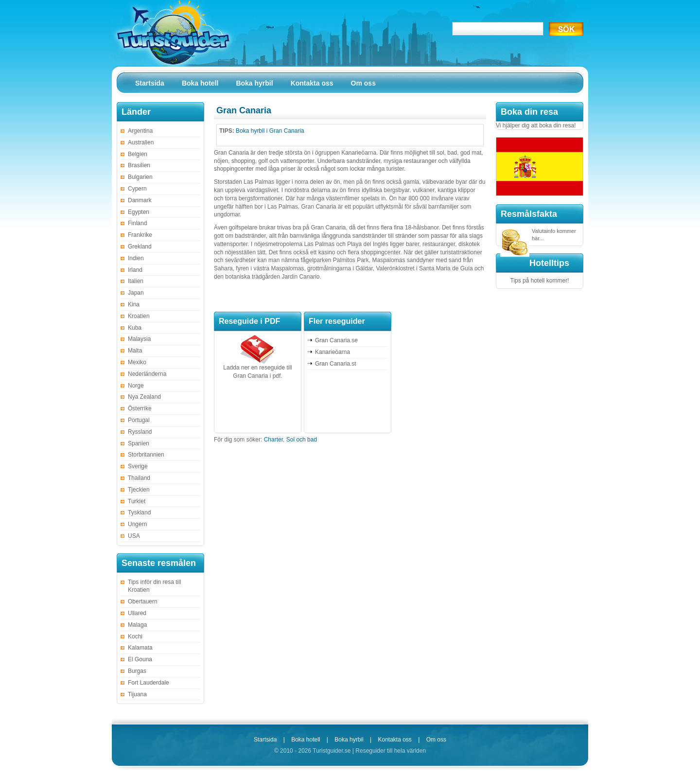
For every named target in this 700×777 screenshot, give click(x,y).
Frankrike (140, 235)
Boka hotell (306, 740)
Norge (136, 386)
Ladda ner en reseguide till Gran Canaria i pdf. (257, 369)
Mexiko (137, 362)
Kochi (135, 636)
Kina (134, 304)
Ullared (137, 613)
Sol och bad (302, 440)
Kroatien (139, 316)
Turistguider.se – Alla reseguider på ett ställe (173, 33)
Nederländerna (147, 374)
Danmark (140, 200)
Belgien (138, 154)
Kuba (135, 328)
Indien (136, 258)
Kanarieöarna (332, 352)
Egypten (139, 212)
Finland (137, 223)
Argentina (140, 131)
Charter (273, 440)
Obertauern (143, 601)
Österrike (140, 408)
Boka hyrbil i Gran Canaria (270, 131)
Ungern (137, 524)
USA (134, 536)
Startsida (265, 740)
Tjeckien (139, 490)
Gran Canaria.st (336, 364)
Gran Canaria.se (336, 340)
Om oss (436, 740)
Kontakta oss (394, 740)
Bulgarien (140, 177)
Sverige (138, 466)
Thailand (139, 478)
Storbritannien (146, 455)
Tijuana (137, 694)
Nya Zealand (144, 397)
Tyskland (139, 512)
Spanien (139, 443)
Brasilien (139, 165)
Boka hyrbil (349, 740)
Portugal (139, 420)
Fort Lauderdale (149, 683)
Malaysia (139, 339)
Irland (135, 270)
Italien (136, 281)
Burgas (137, 671)
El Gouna (140, 659)
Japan (136, 293)
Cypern (137, 189)
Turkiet (137, 501)
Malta (135, 351)
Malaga (137, 625)
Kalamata (140, 648)
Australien (141, 142)
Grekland (140, 247)
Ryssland (140, 432)
